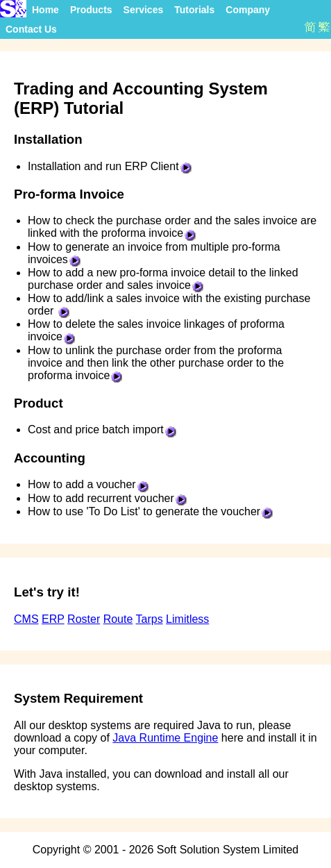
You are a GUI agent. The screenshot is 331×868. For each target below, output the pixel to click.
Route (118, 619)
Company (248, 10)
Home (45, 10)
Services (144, 10)
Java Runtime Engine (165, 738)
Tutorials (194, 10)
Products (91, 10)
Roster (84, 619)
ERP (53, 619)
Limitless (187, 619)
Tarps (150, 619)
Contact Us (31, 29)
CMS (26, 619)
